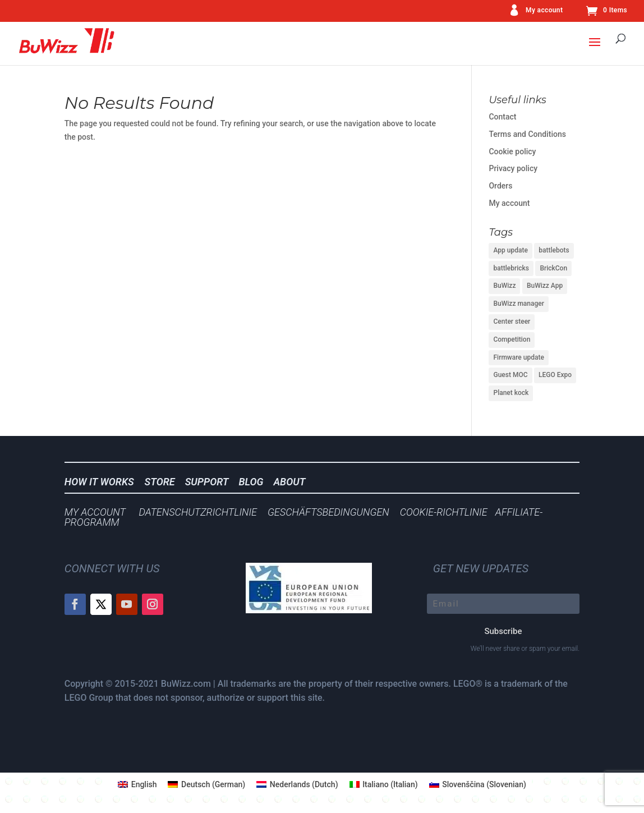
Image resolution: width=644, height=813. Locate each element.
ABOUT (289, 482)
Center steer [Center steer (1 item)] (512, 321)
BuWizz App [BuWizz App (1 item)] (545, 286)
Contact (502, 117)
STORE (164, 482)
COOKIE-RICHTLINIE (444, 512)
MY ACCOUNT (95, 512)
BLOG (254, 482)
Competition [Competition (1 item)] (512, 339)
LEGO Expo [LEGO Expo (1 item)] (555, 375)
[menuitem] (137, 784)
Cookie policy (512, 151)
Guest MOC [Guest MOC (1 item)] (510, 375)
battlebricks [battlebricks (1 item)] (511, 268)
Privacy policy (513, 168)
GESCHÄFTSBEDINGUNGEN (328, 512)
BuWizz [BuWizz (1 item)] (504, 286)
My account (544, 10)
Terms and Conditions (527, 134)
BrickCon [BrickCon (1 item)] (553, 268)
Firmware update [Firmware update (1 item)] (518, 357)
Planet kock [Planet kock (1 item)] (511, 393)
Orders (500, 186)
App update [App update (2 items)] (510, 250)
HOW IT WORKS (99, 482)
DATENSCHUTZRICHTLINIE (198, 512)
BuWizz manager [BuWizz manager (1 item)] (518, 304)
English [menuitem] (144, 784)
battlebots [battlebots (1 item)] (554, 250)
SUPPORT (211, 482)
